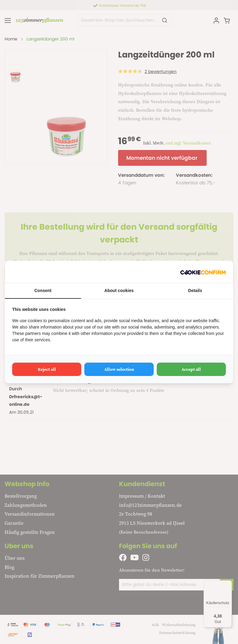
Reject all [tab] (47, 369)
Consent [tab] (43, 291)
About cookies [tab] (119, 291)
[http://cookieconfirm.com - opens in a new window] (203, 272)
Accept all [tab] (191, 369)
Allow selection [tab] (119, 369)
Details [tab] (195, 291)
